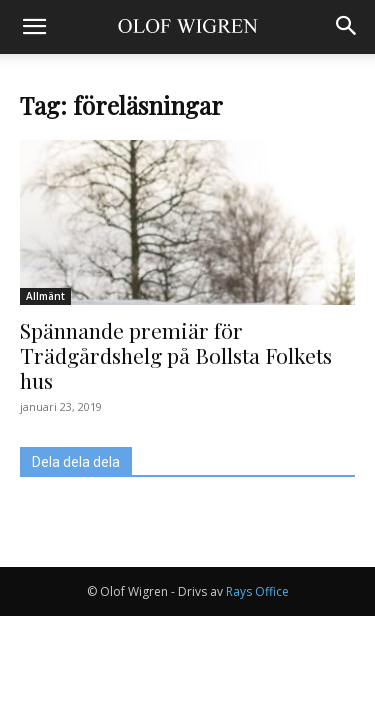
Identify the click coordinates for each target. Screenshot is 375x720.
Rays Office (257, 591)
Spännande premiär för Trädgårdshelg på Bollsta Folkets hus (176, 355)
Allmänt (45, 296)
